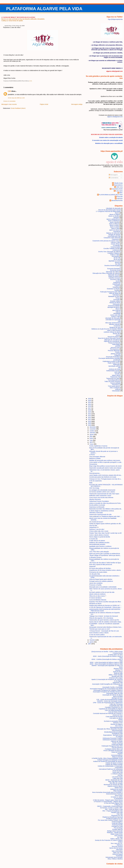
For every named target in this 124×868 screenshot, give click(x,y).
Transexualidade (115, 383)
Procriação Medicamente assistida (109, 358)
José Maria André (117, 189)
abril (91, 442)
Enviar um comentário (9, 101)
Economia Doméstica (114, 269)
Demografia (115, 256)
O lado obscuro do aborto (97, 541)
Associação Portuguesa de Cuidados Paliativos (108, 690)
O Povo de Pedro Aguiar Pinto (113, 803)
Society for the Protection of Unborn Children (109, 840)
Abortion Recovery (95, 499)
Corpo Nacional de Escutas (114, 717)
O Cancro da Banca (95, 598)
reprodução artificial (114, 366)
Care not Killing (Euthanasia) (114, 710)
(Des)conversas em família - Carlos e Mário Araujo (107, 652)
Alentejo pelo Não (117, 676)
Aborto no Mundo (114, 216)
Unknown (120, 199)
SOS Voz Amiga (94, 488)
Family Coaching (117, 743)
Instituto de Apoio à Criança (114, 763)
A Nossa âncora (118, 653)
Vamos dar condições (96, 583)
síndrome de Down (115, 369)
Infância (118, 312)
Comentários (114, 178)
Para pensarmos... (95, 473)
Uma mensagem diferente (97, 457)
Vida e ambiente (115, 388)
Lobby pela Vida (118, 778)
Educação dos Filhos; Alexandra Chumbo (110, 729)
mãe (119, 321)
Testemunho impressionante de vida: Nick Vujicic (104, 494)
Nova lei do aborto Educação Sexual (109, 338)
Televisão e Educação (96, 513)
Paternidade (116, 344)
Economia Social (115, 270)
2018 (90, 406)
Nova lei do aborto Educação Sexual (109, 210)
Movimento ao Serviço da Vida (113, 785)
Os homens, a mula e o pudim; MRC (111, 808)
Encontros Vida (115, 279)
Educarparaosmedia (116, 727)
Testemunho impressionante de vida (100, 515)
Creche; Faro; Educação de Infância (109, 252)
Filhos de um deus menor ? (98, 596)
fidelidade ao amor (114, 296)
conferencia (116, 250)
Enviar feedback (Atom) (18, 108)
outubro (92, 431)
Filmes (118, 298)
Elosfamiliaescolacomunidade (113, 732)
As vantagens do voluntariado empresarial (102, 490)
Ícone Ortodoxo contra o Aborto (99, 633)
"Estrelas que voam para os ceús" (100, 629)
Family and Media (117, 744)
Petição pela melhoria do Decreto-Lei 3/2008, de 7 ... (105, 605)
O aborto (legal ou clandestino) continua (102, 511)
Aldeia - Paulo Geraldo (116, 675)
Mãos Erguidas (118, 791)
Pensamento (93, 464)
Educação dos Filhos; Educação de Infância (106, 273)
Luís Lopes (119, 191)
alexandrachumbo (117, 200)
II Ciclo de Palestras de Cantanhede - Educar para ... (106, 607)
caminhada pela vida (114, 236)
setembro (93, 433)
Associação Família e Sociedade (112, 687)
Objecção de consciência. (112, 341)
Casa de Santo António (116, 712)
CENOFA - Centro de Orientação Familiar (110, 701)
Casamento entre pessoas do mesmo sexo (106, 241)
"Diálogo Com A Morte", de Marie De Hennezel (104, 616)
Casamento (115, 239)
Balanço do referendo (113, 233)
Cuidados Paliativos (114, 253)
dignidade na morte (115, 261)
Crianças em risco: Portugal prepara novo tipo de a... (105, 479)
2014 (90, 414)
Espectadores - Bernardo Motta (113, 735)
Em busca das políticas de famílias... (101, 568)
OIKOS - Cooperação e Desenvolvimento (110, 806)
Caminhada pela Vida (116, 706)
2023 (90, 404)
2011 (90, 419)
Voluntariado (116, 391)
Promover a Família (95, 585)
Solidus (120, 842)
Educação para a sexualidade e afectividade (103, 587)
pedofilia (118, 346)
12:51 (30, 81)
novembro (93, 429)
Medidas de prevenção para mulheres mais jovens (105, 460)
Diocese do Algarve (117, 724)
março (92, 444)
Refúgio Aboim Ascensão (115, 831)
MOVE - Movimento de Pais (114, 780)
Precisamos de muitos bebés (98, 572)
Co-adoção (116, 245)
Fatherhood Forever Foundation (99, 501)
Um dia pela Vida (95, 574)
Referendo (116, 365)
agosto (92, 435)
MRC (121, 193)
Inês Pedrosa (116, 310)
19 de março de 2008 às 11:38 (16, 98)
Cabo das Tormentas (116, 704)
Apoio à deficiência (114, 221)
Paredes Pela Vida (117, 812)
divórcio (117, 262)
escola (118, 281)
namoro (118, 335)
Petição (117, 352)
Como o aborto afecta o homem (99, 535)
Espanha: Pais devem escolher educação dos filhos (105, 602)
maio (91, 440)
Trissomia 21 (116, 385)
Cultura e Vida (115, 255)
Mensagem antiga (77, 104)
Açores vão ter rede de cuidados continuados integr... (106, 622)
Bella (91, 483)
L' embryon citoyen (117, 774)
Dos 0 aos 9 (119, 726)
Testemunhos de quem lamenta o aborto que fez (104, 620)
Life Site (120, 775)
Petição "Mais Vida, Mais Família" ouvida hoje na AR (105, 533)
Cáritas (120, 720)
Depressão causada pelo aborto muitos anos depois (105, 468)
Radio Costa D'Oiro (114, 363)
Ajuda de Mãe (118, 673)
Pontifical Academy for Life (114, 819)
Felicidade (116, 295)
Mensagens (113, 175)
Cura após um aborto (116, 718)
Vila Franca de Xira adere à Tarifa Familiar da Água (105, 563)
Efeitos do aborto (114, 276)
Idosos (118, 309)
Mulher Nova (119, 788)
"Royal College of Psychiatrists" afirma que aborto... (105, 555)
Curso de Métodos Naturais (98, 600)
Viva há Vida (93, 526)
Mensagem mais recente (9, 104)
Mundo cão (116, 334)
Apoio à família (114, 222)
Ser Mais (120, 837)
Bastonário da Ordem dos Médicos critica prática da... (106, 509)
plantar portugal (116, 354)
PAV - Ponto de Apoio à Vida (114, 809)
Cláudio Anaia (118, 183)
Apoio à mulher (114, 225)
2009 (90, 423)
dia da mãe (117, 258)
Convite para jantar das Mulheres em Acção (103, 477)
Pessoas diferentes (114, 351)
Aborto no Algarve (115, 214)
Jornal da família (117, 771)
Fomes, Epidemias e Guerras (98, 446)
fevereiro (93, 640)
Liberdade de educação (112, 318)
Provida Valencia (117, 829)
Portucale (120, 197)
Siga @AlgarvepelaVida (115, 19)
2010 (90, 421)
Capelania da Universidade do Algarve (111, 709)
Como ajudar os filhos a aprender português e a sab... (106, 462)
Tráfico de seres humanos (113, 382)
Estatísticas (117, 283)
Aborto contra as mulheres (97, 594)
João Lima (119, 187)
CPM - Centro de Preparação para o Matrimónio (108, 703)
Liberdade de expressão (113, 320)
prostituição (117, 360)
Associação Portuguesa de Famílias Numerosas (108, 692)
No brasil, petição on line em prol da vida (102, 592)
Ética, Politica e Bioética (115, 859)
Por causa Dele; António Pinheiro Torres (110, 820)
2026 (90, 399)
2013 (90, 416)
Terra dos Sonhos (117, 846)
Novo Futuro (119, 795)
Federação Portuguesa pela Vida (110, 292)
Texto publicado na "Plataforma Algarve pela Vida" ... (105, 516)
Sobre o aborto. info (116, 839)
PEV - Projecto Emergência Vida (113, 811)
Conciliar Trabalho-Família (112, 249)
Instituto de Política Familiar (114, 764)
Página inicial (44, 104)
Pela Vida (120, 814)
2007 (90, 644)
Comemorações (116, 247)
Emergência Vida (117, 734)
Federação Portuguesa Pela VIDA (112, 746)
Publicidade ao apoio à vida (111, 361)
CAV (9, 91)
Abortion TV (119, 670)
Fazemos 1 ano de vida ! (12, 27)
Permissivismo (115, 349)
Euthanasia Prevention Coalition (113, 738)
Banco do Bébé (118, 696)
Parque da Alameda (114, 343)
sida (119, 368)
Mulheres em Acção (117, 789)
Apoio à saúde (115, 227)
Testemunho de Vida (113, 378)
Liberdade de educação (113, 208)
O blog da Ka (119, 805)
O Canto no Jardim (117, 797)
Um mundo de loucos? (96, 522)
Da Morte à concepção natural (113, 721)
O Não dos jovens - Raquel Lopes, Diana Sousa (108, 800)
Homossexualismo (117, 755)
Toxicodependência (114, 380)
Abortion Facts (118, 669)
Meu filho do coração (116, 783)
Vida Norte (119, 850)
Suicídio (117, 374)
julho (91, 437)
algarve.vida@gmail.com (115, 117)
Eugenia (117, 286)
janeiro (92, 642)
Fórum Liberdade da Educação (113, 751)
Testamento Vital (115, 377)
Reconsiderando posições (97, 544)
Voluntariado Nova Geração (114, 857)
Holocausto (116, 304)
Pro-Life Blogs (118, 828)
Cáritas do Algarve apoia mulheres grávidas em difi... (105, 524)
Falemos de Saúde (117, 741)
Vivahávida (119, 856)
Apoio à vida (115, 228)
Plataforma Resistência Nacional (113, 817)
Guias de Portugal (117, 752)
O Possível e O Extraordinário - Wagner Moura (108, 802)
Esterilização (117, 284)
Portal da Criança (117, 823)
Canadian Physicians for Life (114, 707)
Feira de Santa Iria (115, 293)
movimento (117, 326)
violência (118, 389)
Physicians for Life (117, 816)
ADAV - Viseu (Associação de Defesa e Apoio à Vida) (106, 664)
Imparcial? (93, 566)
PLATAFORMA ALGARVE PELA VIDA (44, 9)
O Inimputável (118, 799)
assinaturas (117, 231)
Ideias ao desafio (117, 757)
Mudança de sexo (115, 327)
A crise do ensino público (97, 635)
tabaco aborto (116, 375)
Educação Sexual (114, 275)
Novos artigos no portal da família (100, 537)
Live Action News (117, 777)
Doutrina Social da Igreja (112, 266)
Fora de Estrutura (117, 747)
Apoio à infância (114, 224)
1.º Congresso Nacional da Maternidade (108, 211)
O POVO (92, 455)
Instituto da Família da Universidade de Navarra (108, 761)
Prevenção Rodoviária (113, 357)
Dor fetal (118, 264)
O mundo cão (93, 539)
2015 (90, 412)
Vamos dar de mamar (116, 848)
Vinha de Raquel (118, 854)
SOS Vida (117, 372)
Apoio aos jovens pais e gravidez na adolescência (105, 554)
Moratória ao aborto (95, 604)
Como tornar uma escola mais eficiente (101, 498)
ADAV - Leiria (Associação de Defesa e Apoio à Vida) (106, 662)
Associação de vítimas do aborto (113, 695)
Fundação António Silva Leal (114, 749)
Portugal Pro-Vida (117, 826)
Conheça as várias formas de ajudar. (12, 21)
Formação (117, 300)
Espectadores (118, 185)
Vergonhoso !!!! (94, 527)
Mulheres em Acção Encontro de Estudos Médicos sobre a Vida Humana (107, 330)
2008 (90, 425)
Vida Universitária (117, 851)
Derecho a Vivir (118, 723)
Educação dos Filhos (113, 272)
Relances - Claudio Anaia (115, 833)
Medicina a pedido (95, 458)
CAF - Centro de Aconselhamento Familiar (110, 700)
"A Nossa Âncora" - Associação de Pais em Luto (104, 631)
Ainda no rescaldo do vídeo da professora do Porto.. (105, 503)
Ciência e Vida (115, 242)
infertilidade (117, 313)
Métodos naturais (114, 324)
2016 (90, 410)
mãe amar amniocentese (113, 323)
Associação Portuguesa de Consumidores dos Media (106, 689)
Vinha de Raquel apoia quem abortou (101, 579)
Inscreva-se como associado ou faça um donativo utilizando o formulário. (23, 19)
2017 (90, 408)
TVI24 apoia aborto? (114, 386)
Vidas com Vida (118, 853)
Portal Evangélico (117, 822)
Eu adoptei (119, 737)
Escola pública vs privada (97, 505)
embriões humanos (115, 278)
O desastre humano (95, 557)
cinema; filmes (115, 244)
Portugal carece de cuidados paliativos (101, 581)
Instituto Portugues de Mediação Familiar (110, 760)
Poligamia (117, 355)
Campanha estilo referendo (112, 238)
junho (91, 438)
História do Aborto (115, 303)
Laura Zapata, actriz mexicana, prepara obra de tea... (106, 475)
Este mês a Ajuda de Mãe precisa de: (101, 564)
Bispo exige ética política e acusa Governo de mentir (105, 466)
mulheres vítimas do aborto (112, 332)
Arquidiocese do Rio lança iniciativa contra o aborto (105, 570)
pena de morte (115, 347)
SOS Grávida (119, 836)
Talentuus (120, 845)
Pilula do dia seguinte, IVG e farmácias (101, 618)
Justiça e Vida (115, 317)
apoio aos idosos (115, 230)
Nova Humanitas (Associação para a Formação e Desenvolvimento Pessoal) (107, 793)
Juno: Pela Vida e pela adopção (99, 552)
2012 (90, 418)
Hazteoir (120, 754)
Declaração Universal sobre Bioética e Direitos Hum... (106, 627)
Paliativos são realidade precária (99, 543)
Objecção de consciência (112, 340)
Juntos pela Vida (115, 315)
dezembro (93, 427)
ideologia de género (114, 307)
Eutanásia (116, 287)
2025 (90, 401)
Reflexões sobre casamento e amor (100, 496)
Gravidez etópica (115, 301)
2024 (90, 402)
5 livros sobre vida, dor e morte (99, 531)
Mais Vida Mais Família (115, 781)
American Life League (116, 678)
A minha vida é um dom (115, 655)
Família (117, 290)
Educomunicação (117, 730)
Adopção (116, 218)
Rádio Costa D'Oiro (117, 834)
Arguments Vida (118, 683)
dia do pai (117, 259)
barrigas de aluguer (115, 235)
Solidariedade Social (113, 371)
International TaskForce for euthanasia (111, 769)
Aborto (117, 213)
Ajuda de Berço (118, 672)
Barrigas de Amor (117, 698)
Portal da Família (117, 825)
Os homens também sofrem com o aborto (102, 492)
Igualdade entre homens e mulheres (100, 546)
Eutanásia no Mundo (113, 289)
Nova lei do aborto (113, 337)
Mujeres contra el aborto (115, 786)
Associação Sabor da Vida (114, 693)
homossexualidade (114, 306)
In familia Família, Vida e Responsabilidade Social (107, 758)
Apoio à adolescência (113, 219)
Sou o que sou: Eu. (117, 843)
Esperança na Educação (97, 507)
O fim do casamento (96, 481)
